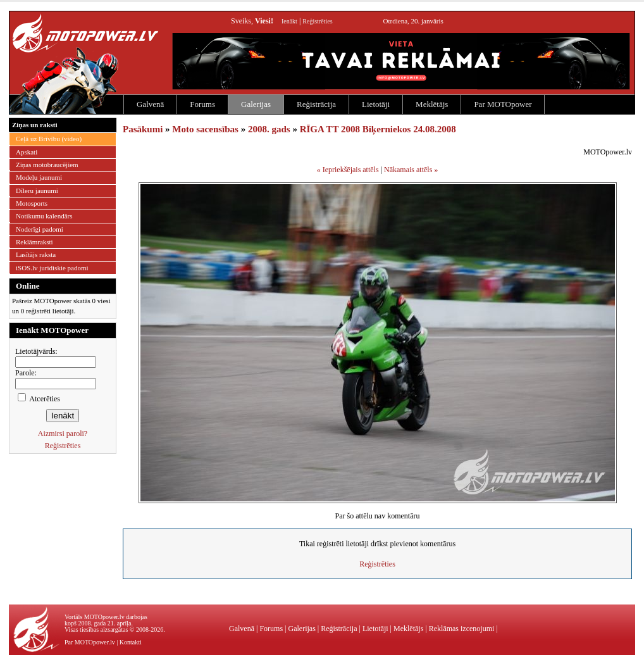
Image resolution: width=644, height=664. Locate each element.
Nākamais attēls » (411, 170)
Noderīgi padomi (40, 229)
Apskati (27, 152)
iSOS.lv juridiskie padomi (52, 268)
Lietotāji (376, 104)
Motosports (32, 203)
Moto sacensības (205, 129)
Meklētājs (432, 104)
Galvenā (150, 104)
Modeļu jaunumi (39, 177)
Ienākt (289, 21)
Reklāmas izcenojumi (462, 629)
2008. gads (269, 129)
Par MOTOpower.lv (90, 642)
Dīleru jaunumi (37, 191)
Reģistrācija (316, 104)
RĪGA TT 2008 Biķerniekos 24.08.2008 (378, 129)
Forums (202, 104)
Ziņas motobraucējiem (47, 165)
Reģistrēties (317, 21)
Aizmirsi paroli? (63, 434)
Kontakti (131, 642)
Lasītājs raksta (36, 254)
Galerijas (256, 104)
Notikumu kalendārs (44, 216)
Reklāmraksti (34, 242)
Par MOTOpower (503, 104)
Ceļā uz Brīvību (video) (49, 139)
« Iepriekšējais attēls (348, 170)
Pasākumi (143, 129)
